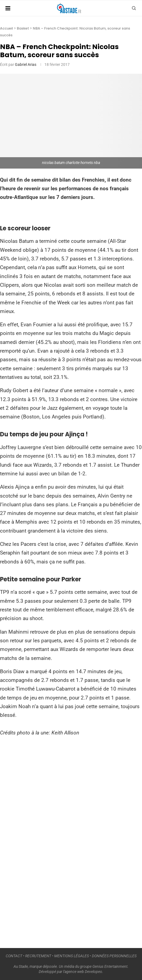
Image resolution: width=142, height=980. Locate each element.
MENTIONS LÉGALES (72, 956)
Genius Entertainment (110, 966)
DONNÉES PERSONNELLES (114, 956)
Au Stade (21, 966)
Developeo (93, 972)
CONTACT (14, 956)
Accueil (7, 28)
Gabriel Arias (26, 65)
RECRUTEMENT (38, 956)
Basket (23, 28)
